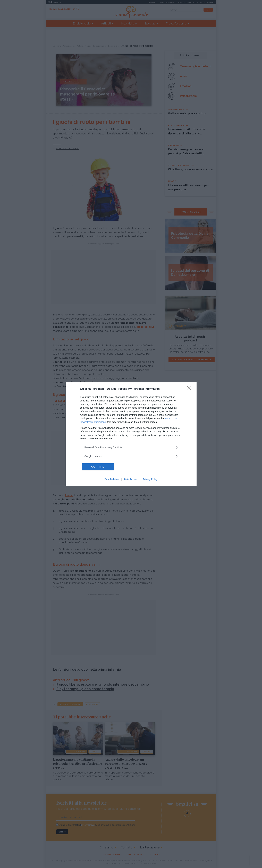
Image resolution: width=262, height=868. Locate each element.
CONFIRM (98, 467)
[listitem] (131, 447)
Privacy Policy (150, 479)
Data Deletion (112, 479)
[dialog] (131, 434)
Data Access (131, 479)
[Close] (190, 389)
